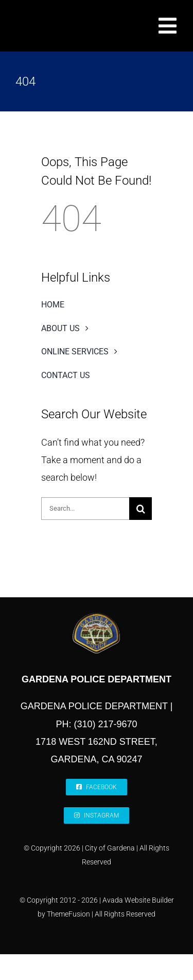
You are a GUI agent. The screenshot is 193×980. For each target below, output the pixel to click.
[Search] (141, 509)
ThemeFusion (68, 914)
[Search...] (85, 509)
